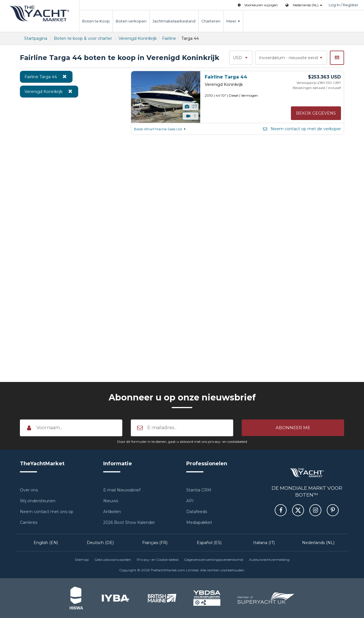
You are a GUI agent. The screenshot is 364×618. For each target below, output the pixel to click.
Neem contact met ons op (47, 512)
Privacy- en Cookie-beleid (158, 560)
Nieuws (111, 501)
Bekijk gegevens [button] (316, 113)
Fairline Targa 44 (46, 77)
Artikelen (112, 512)
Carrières (29, 522)
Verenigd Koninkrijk (138, 38)
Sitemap (82, 560)
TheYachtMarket (40, 14)
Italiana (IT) (264, 543)
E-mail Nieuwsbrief (122, 490)
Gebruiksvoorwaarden (113, 560)
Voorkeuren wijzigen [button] (257, 5)
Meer (233, 21)
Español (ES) (209, 543)
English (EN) (46, 543)
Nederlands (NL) (318, 543)
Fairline (169, 38)
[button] (293, 428)
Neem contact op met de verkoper (302, 129)
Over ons (29, 490)
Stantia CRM (199, 490)
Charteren (211, 21)
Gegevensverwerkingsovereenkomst (214, 560)
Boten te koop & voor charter (83, 38)
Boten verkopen (131, 21)
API (190, 501)
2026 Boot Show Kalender (129, 522)
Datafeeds (197, 512)
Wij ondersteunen (38, 501)
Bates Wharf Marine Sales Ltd (161, 129)
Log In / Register (344, 5)
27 (191, 107)
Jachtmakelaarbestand (174, 21)
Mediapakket (199, 522)
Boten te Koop (96, 21)
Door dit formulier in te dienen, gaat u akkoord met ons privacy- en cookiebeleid (182, 442)
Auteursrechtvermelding (269, 560)
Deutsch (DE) (100, 543)
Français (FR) (155, 543)
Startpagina (36, 38)
